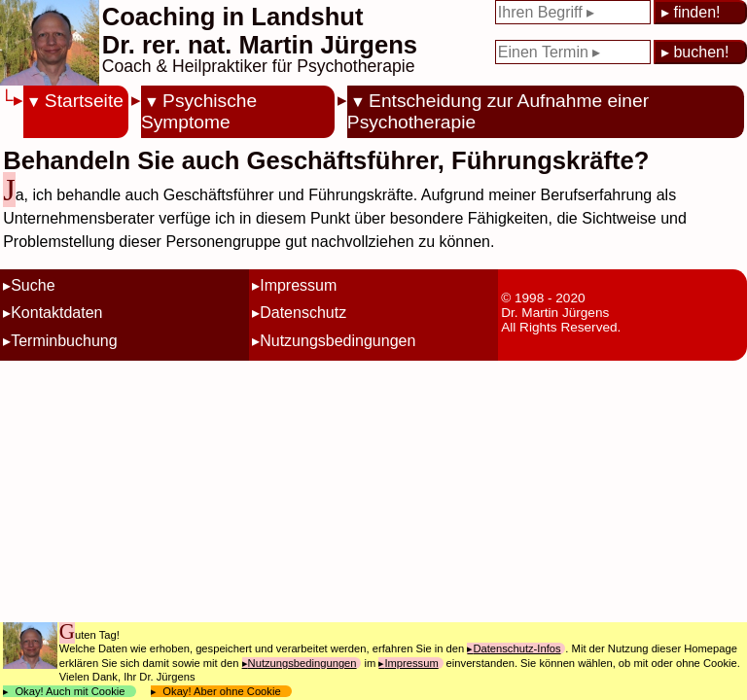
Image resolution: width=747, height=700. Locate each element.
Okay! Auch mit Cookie (70, 691)
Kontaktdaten (56, 313)
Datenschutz (303, 313)
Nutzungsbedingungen (338, 341)
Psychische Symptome (199, 111)
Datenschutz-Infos (516, 648)
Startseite (84, 101)
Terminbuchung (64, 341)
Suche (33, 285)
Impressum (298, 285)
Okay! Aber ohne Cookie (222, 691)
